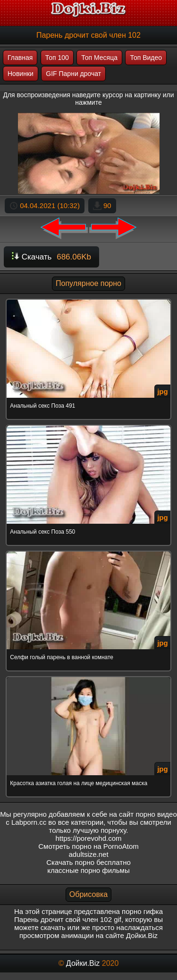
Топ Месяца (99, 58)
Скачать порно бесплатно (88, 862)
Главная (20, 58)
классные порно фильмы (88, 870)
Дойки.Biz (83, 963)
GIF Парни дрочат (73, 74)
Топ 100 (57, 58)
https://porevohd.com (88, 838)
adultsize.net (88, 854)
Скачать (51, 257)
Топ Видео (146, 58)
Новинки (21, 74)
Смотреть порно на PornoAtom (88, 846)
